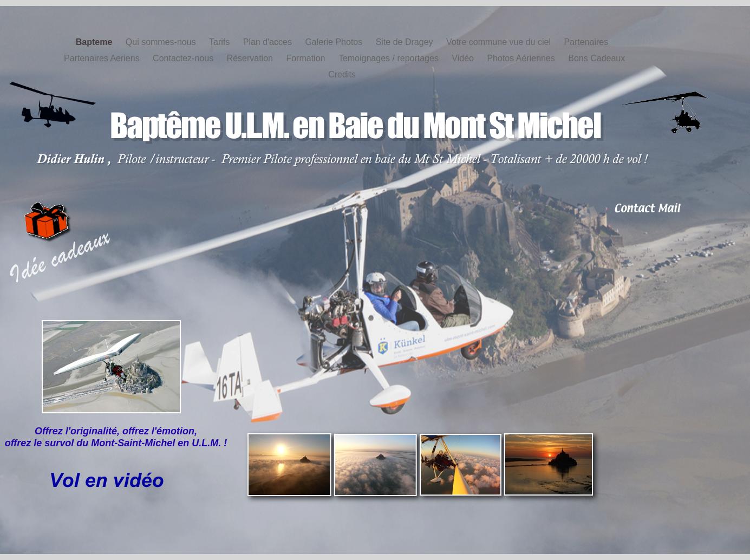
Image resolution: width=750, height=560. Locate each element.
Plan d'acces (269, 42)
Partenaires (586, 42)
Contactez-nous (184, 58)
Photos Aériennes (522, 58)
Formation (306, 58)
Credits (342, 74)
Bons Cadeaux (596, 58)
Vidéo (464, 58)
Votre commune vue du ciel (500, 42)
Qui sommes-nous (162, 42)
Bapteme (95, 42)
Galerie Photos (335, 42)
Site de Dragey (406, 42)
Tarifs (221, 42)
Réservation (251, 58)
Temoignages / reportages (390, 58)
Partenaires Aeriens (103, 58)
